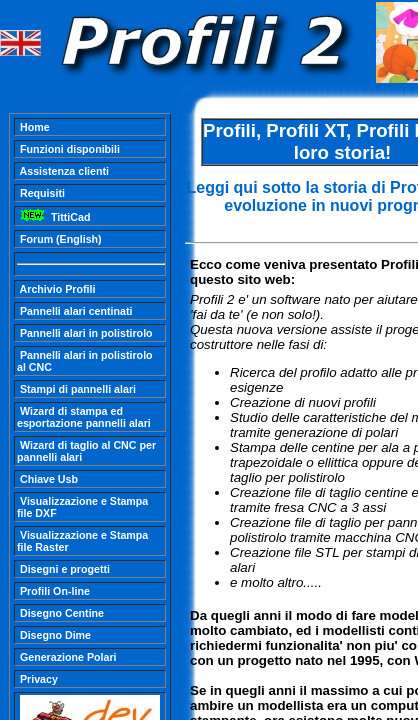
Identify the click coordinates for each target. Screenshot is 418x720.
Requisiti (41, 193)
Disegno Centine (60, 613)
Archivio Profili (56, 289)
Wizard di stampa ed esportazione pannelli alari (84, 417)
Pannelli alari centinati (74, 311)
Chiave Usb (47, 479)
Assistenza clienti (63, 171)
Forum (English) (59, 239)
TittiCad (53, 217)
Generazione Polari (67, 657)
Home (33, 127)
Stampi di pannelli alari (76, 389)
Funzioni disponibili (68, 149)
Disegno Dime (54, 635)
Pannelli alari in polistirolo (85, 333)
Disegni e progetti (63, 569)
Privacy (37, 679)
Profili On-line (53, 591)
